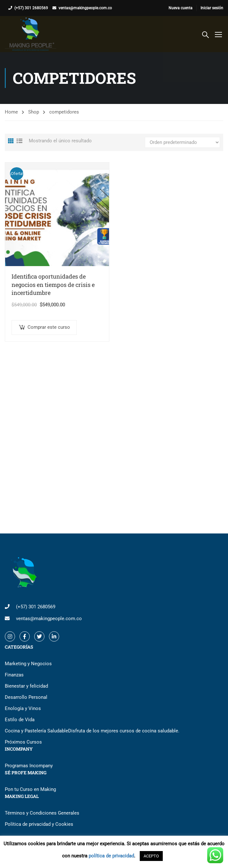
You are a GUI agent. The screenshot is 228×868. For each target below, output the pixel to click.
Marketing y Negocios (28, 664)
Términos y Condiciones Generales (42, 813)
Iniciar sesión (212, 8)
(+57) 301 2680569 (31, 8)
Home (11, 112)
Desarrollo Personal (26, 697)
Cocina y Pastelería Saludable (92, 731)
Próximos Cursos (23, 742)
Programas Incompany (29, 766)
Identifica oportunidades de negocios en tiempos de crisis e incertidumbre (53, 284)
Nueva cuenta (181, 8)
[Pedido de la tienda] (182, 142)
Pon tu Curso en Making (30, 789)
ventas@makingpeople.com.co (85, 8)
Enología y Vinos (23, 708)
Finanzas (14, 675)
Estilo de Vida (20, 720)
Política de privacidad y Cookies (39, 824)
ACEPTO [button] (151, 856)
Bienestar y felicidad (26, 686)
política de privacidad (111, 856)
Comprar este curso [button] (49, 327)
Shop (34, 112)
